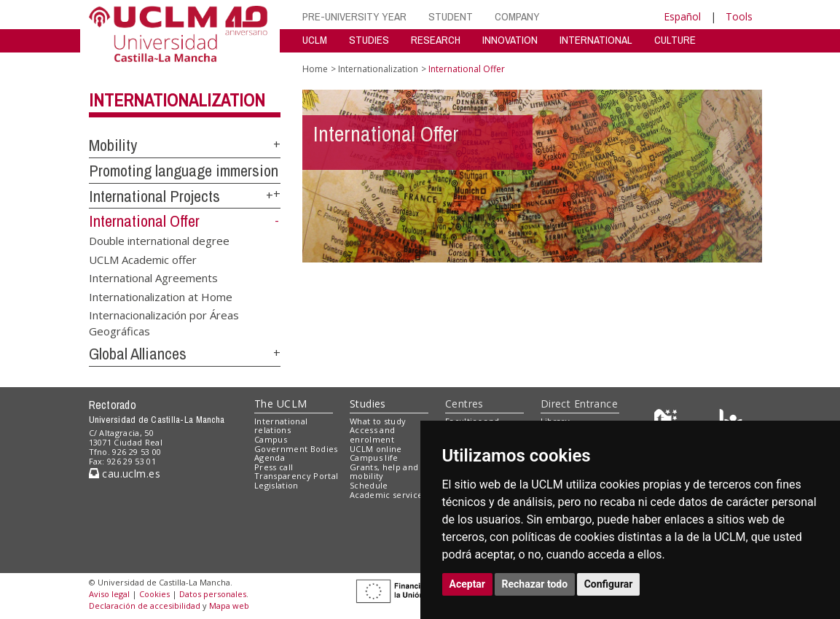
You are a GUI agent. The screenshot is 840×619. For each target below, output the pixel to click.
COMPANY (517, 16)
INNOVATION (510, 40)
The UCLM (280, 404)
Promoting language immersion (184, 171)
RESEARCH (436, 40)
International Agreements (153, 278)
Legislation (276, 485)
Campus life (374, 458)
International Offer (144, 221)
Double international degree (159, 241)
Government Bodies (296, 449)
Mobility (113, 145)
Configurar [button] (609, 584)
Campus (271, 439)
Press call (274, 467)
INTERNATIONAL (596, 40)
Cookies (154, 594)
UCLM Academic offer (143, 259)
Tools (739, 16)
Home (315, 69)
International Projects (154, 196)
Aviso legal (109, 594)
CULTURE (675, 40)
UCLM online (376, 449)
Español (682, 16)
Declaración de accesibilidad (145, 606)
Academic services (388, 495)
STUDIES (369, 40)
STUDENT (451, 16)
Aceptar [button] (468, 584)
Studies (368, 404)
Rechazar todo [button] (535, 584)
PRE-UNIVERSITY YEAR (354, 16)
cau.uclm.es (125, 474)
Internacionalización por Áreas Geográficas (164, 323)
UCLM (315, 40)
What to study (378, 421)
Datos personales (213, 594)
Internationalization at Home (161, 296)
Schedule (369, 485)
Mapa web (229, 606)
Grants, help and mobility (384, 472)
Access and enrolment (372, 435)
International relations (281, 426)
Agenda (270, 458)
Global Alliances (138, 354)
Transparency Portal (296, 476)
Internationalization (177, 100)
